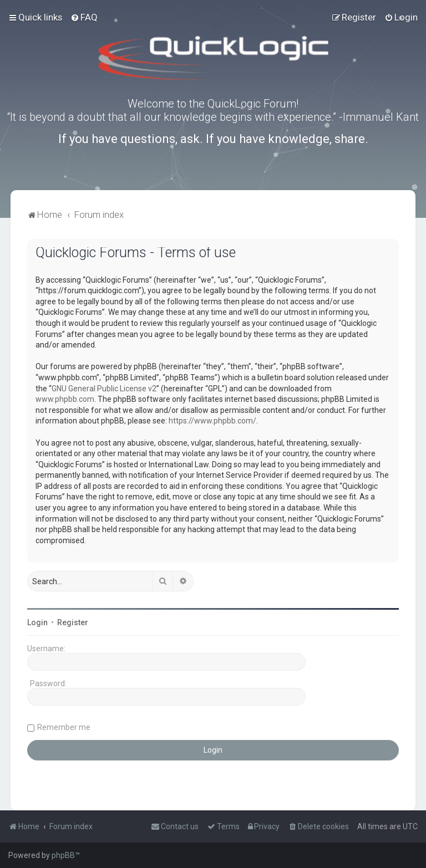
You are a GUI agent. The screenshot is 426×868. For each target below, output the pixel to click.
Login (37, 622)
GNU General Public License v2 (104, 389)
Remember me (64, 727)
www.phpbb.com (65, 399)
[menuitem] (84, 17)
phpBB (63, 855)
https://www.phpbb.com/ (212, 421)
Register (73, 622)
